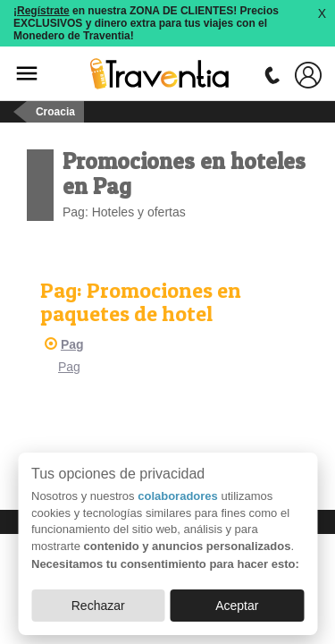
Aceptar (237, 606)
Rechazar (98, 606)
